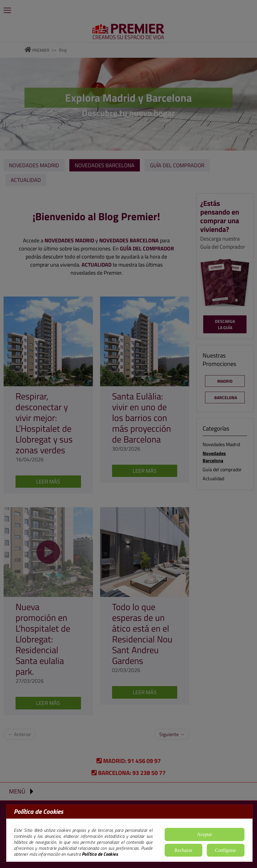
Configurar (226, 850)
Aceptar (205, 834)
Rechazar (183, 850)
